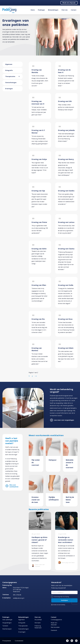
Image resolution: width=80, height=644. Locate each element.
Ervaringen (9, 89)
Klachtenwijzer (7, 629)
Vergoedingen (7, 623)
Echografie (9, 70)
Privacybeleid (7, 641)
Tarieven (5, 626)
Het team (38, 623)
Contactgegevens (56, 620)
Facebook (54, 630)
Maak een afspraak (69, 3)
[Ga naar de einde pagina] (36, 376)
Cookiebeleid (19, 641)
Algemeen (9, 64)
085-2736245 (17, 595)
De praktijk (38, 620)
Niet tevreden (55, 627)
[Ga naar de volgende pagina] (35, 376)
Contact (74, 10)
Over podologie (7, 620)
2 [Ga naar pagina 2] (32, 376)
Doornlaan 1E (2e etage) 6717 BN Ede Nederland (21, 590)
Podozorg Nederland (38, 627)
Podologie (41, 10)
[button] (21, 76)
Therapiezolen (10, 76)
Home (33, 10)
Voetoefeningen (11, 83)
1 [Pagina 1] (29, 376)
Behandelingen (53, 10)
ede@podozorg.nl (19, 598)
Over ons (65, 10)
